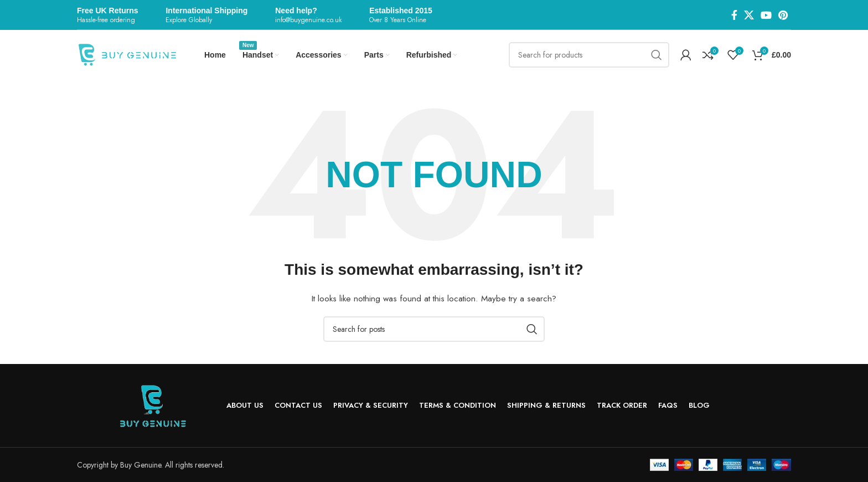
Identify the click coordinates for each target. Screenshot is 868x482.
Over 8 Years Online (398, 20)
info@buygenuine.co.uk (308, 20)
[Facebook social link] (734, 15)
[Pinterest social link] (783, 15)
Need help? (296, 11)
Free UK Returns (107, 11)
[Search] (589, 55)
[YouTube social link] (766, 15)
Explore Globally (189, 20)
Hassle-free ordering (106, 20)
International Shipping (206, 11)
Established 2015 (401, 11)
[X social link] (749, 15)
